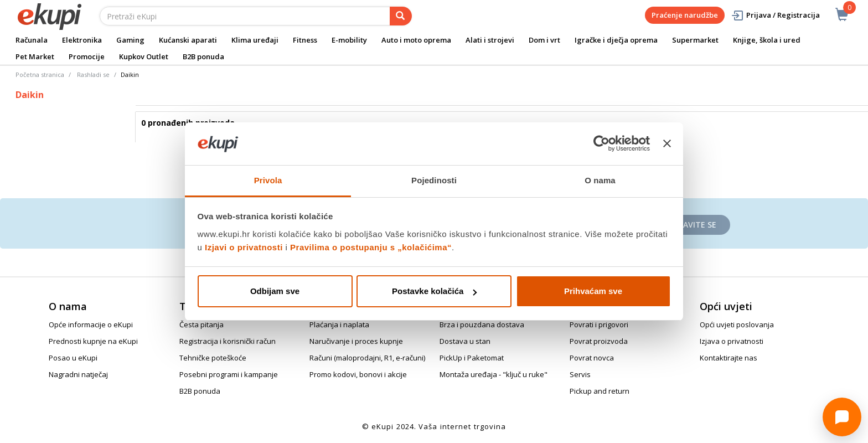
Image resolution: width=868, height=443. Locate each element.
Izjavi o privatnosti (244, 247)
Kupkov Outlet (144, 56)
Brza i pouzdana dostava (482, 324)
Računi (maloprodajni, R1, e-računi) (367, 358)
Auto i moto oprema (416, 40)
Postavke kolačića (434, 291)
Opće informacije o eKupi (91, 324)
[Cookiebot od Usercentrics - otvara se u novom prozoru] (601, 144)
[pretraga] (401, 16)
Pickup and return (600, 391)
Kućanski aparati (188, 40)
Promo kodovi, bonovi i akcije (358, 374)
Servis (580, 374)
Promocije (87, 56)
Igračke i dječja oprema (616, 40)
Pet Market (35, 56)
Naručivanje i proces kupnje (356, 341)
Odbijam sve (275, 291)
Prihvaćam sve (593, 291)
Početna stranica (40, 74)
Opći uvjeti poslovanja (737, 324)
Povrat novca (592, 358)
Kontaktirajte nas (728, 358)
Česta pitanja (201, 324)
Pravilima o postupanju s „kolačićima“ (371, 247)
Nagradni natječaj (78, 374)
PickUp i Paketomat (472, 358)
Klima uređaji (255, 40)
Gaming (130, 40)
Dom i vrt (544, 40)
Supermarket (695, 40)
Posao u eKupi (73, 358)
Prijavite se (693, 225)
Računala (32, 40)
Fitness (305, 40)
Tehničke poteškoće (213, 358)
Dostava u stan (465, 341)
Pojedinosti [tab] (434, 180)
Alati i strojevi (490, 40)
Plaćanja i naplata (339, 324)
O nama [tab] (600, 180)
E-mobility (349, 40)
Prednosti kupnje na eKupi (93, 341)
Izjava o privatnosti (732, 341)
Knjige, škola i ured (767, 40)
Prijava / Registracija (775, 15)
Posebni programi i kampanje (229, 374)
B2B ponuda (203, 56)
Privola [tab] (268, 180)
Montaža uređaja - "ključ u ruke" (494, 374)
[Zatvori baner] (667, 144)
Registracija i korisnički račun (228, 341)
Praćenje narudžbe (685, 15)
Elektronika (82, 40)
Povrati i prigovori (599, 324)
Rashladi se (93, 74)
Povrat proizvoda (599, 341)
